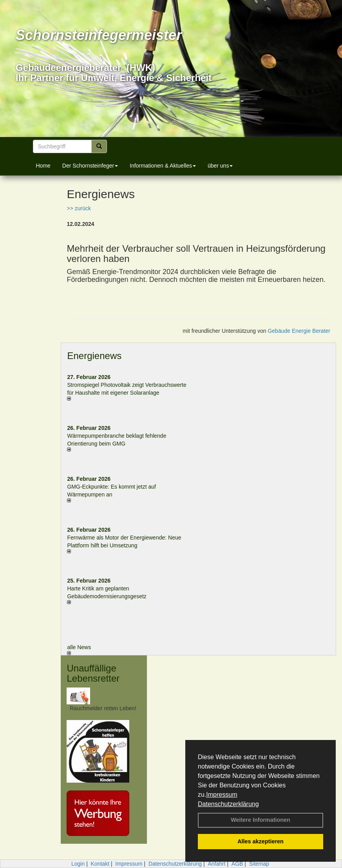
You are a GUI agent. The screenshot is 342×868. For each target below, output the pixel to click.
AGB (237, 864)
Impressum (222, 795)
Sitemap (259, 864)
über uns (220, 166)
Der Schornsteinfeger (90, 166)
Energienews (94, 356)
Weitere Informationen (261, 820)
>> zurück (79, 208)
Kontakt (100, 864)
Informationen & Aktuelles (163, 166)
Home (43, 166)
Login (78, 864)
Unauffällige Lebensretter (93, 673)
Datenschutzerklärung (228, 804)
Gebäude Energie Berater (299, 331)
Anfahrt (216, 864)
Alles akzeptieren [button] (261, 841)
